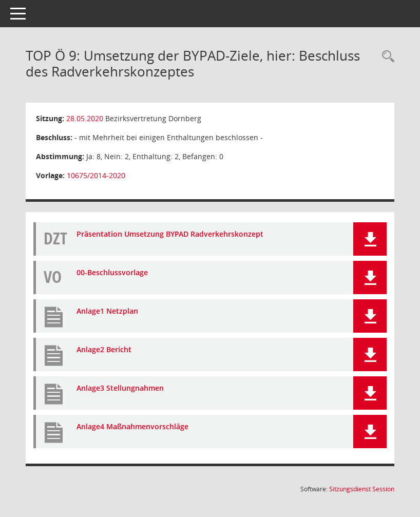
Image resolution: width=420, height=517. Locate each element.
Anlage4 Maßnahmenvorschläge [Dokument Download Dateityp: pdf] (132, 426)
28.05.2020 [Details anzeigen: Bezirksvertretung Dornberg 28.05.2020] (85, 118)
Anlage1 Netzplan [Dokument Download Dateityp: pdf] (107, 311)
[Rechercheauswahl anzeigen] (386, 57)
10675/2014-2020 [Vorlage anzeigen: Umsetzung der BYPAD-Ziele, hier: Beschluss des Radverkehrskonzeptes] (96, 175)
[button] (370, 239)
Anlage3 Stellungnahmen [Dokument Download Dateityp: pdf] (120, 388)
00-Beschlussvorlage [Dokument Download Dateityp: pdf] (112, 272)
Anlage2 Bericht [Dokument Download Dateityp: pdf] (104, 349)
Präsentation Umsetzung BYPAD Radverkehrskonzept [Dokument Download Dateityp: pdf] (170, 234)
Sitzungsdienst (362, 489)
